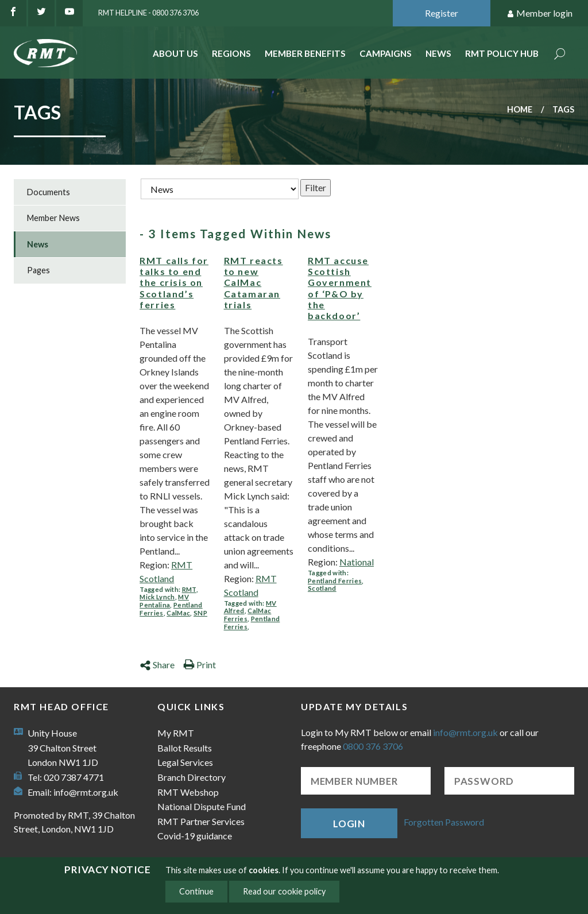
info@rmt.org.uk (86, 792)
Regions (231, 53)
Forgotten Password (444, 822)
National (357, 562)
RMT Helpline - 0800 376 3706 (148, 13)
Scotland (322, 588)
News (438, 53)
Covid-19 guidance (195, 836)
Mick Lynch (157, 597)
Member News (53, 218)
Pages (38, 270)
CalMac (178, 613)
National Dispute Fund (202, 806)
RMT (189, 589)
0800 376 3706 (373, 746)
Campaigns (386, 53)
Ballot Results (185, 748)
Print (200, 665)
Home (520, 109)
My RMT (176, 733)
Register (442, 13)
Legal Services (185, 762)
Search (560, 55)
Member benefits (305, 53)
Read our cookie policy (284, 891)
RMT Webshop (188, 792)
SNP (200, 613)
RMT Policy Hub (502, 53)
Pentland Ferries (335, 581)
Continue (196, 891)
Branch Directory (192, 777)
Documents (49, 192)
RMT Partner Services (201, 821)
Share (157, 665)
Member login (539, 13)
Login (349, 824)
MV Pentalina (164, 601)
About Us (175, 53)
